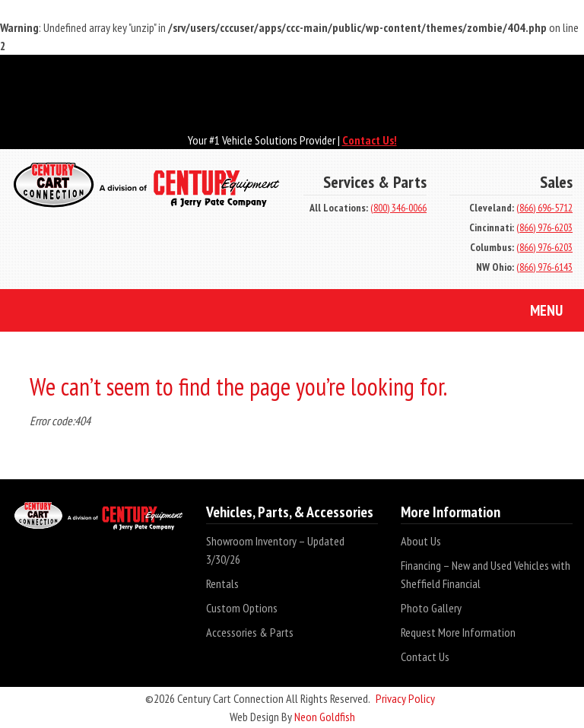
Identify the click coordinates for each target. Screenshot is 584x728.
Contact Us (425, 656)
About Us (421, 541)
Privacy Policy (405, 698)
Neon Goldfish (325, 717)
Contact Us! (370, 140)
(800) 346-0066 (398, 208)
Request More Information (458, 632)
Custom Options (242, 608)
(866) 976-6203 (544, 227)
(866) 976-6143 (544, 267)
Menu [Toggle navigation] (535, 312)
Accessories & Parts (250, 632)
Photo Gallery (431, 608)
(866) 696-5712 (544, 208)
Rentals (222, 583)
